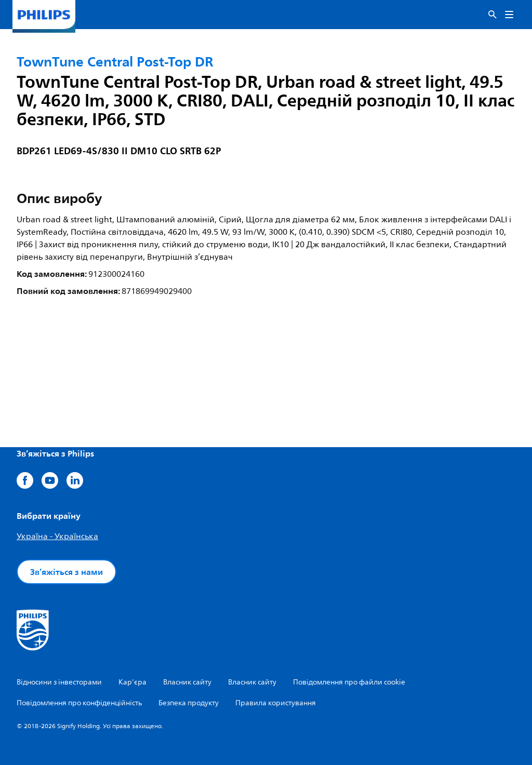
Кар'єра (132, 682)
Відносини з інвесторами (59, 682)
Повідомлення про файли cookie (349, 682)
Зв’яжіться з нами (66, 572)
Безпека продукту (189, 703)
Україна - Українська (57, 536)
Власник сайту (187, 682)
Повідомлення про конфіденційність (79, 703)
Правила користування (276, 703)
